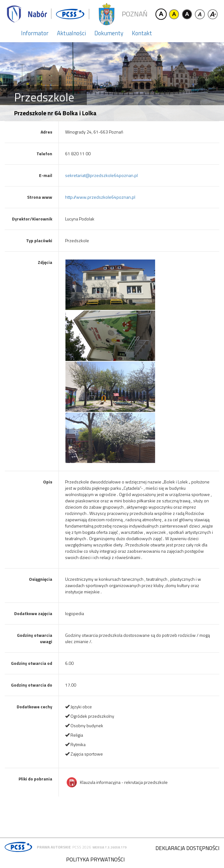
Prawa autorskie (54, 847)
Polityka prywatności (95, 859)
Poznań (135, 14)
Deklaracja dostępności (187, 848)
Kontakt (142, 33)
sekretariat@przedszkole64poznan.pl (101, 175)
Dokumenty (109, 33)
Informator (35, 33)
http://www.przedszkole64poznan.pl (100, 197)
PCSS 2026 (82, 847)
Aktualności (71, 33)
